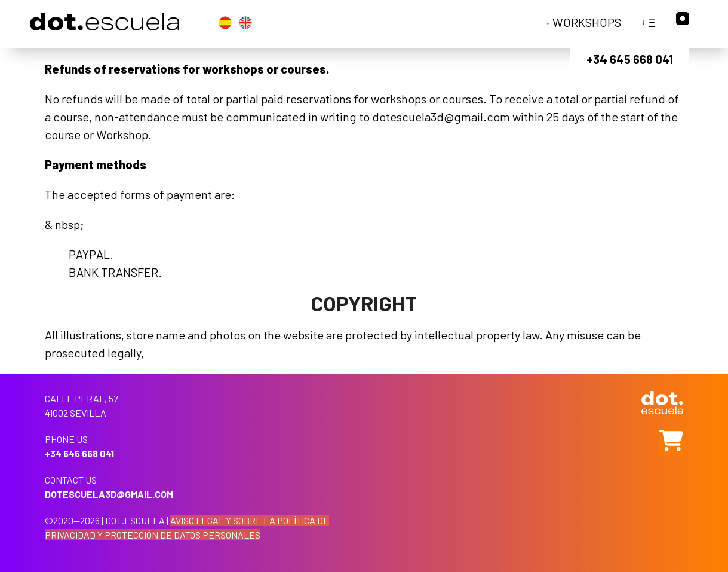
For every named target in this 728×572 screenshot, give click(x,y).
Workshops (587, 22)
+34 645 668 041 (630, 59)
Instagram (683, 19)
